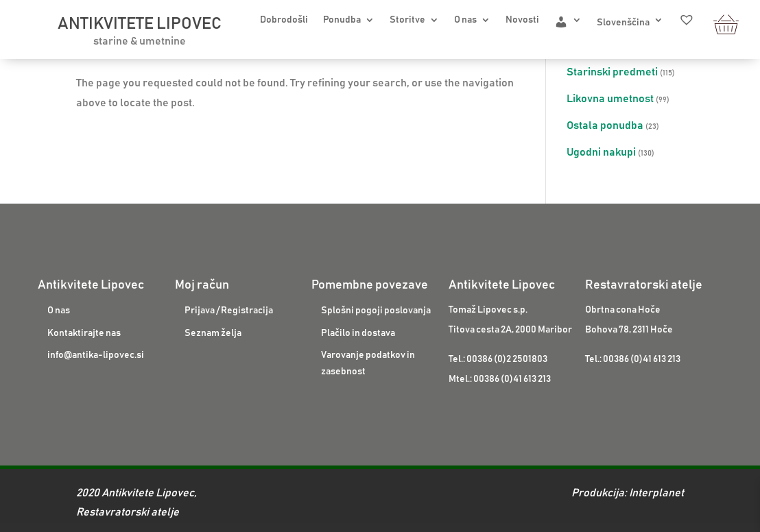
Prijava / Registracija (229, 311)
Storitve (407, 20)
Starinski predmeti (612, 72)
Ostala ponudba (605, 125)
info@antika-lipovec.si (96, 355)
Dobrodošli (284, 20)
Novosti (522, 20)
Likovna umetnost (610, 99)
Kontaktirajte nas (84, 333)
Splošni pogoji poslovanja (376, 311)
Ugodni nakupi (601, 152)
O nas (465, 20)
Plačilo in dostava (358, 333)
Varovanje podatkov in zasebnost (368, 363)
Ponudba (342, 20)
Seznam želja (213, 333)
